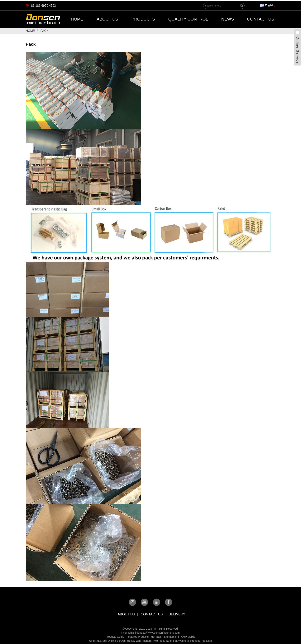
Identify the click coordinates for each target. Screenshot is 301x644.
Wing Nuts (95, 640)
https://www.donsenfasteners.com (159, 632)
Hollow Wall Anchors (139, 640)
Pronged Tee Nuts (201, 640)
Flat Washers (181, 640)
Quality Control (188, 18)
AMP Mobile (188, 636)
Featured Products (138, 636)
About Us (107, 18)
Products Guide (115, 636)
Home (77, 18)
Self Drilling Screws (114, 640)
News (227, 18)
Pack (45, 30)
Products (143, 18)
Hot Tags (156, 636)
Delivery (177, 614)
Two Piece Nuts (162, 640)
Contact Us (261, 18)
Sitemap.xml (171, 636)
